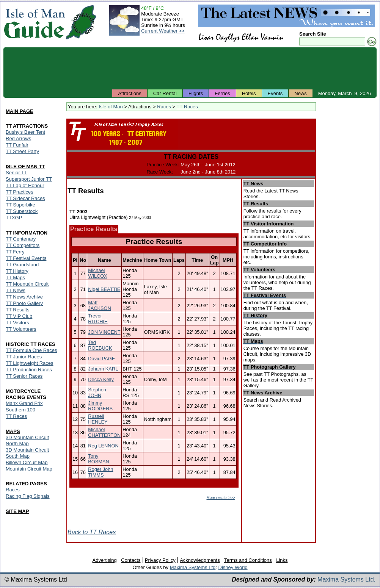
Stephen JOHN (97, 393)
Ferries (222, 93)
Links (282, 560)
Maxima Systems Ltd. (346, 579)
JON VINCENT (104, 332)
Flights (196, 93)
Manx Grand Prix (24, 403)
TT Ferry (15, 252)
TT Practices (20, 192)
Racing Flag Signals (28, 496)
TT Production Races (29, 370)
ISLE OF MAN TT (25, 167)
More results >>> (221, 498)
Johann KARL (103, 369)
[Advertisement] (190, 68)
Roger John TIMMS (100, 472)
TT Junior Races (24, 357)
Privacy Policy (160, 560)
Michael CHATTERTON (104, 432)
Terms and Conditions (248, 560)
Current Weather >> (163, 31)
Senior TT (16, 173)
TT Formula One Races (31, 350)
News (301, 93)
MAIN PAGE (20, 111)
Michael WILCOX (97, 273)
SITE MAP (17, 511)
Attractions (130, 93)
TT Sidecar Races (25, 198)
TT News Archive (24, 297)
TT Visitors (17, 323)
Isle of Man (111, 107)
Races (164, 107)
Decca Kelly (101, 379)
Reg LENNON (103, 446)
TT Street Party (22, 151)
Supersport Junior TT (29, 179)
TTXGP (14, 218)
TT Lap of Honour (25, 185)
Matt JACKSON (99, 305)
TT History (17, 271)
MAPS (13, 431)
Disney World (233, 567)
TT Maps (15, 278)
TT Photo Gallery (24, 303)
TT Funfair (17, 145)
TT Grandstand (22, 265)
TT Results (18, 310)
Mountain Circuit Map (29, 469)
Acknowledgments (200, 560)
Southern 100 (20, 410)
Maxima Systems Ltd (193, 567)
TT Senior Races (24, 376)
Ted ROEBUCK (100, 345)
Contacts (131, 560)
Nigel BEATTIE (104, 289)
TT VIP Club (19, 316)
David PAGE (101, 359)
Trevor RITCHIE (98, 319)
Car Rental (165, 93)
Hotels (249, 93)
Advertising (104, 560)
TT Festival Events (26, 258)
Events (275, 93)
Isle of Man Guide (34, 22)
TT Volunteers (21, 329)
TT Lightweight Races (30, 363)
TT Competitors (23, 245)
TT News (16, 290)
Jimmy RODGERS (100, 406)
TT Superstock (22, 211)
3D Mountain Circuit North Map (27, 440)
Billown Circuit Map (27, 462)
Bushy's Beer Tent (25, 132)
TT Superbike (20, 205)
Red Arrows (18, 138)
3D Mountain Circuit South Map (27, 453)
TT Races (187, 107)
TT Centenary (21, 239)
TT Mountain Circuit (27, 284)
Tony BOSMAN (98, 459)
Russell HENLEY (98, 419)
